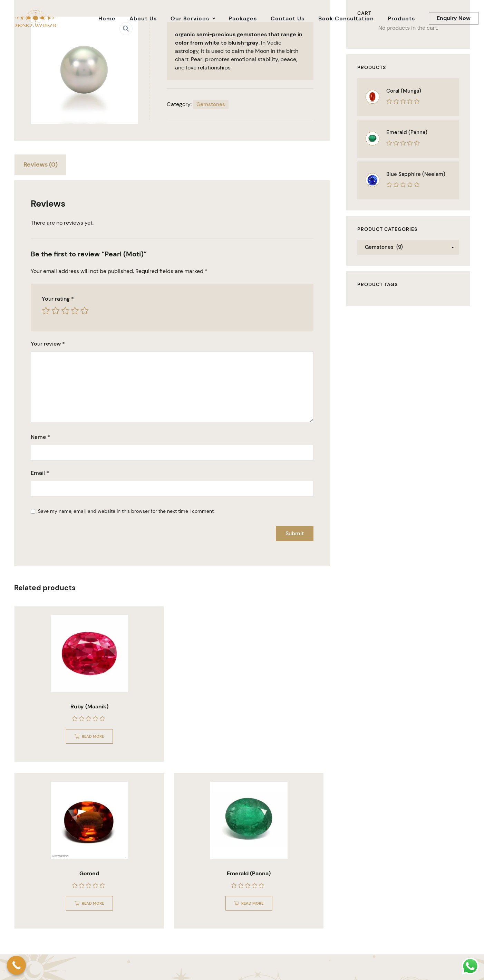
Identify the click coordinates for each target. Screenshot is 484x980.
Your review (48, 344)
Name (40, 437)
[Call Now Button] (16, 965)
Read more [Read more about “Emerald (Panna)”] (284, 735)
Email (40, 473)
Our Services (430, 967)
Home (375, 967)
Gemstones (211, 104)
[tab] (41, 166)
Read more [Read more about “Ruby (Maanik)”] (66, 735)
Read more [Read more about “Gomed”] (175, 735)
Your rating (58, 299)
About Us (399, 967)
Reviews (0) (41, 164)
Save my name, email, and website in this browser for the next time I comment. (126, 511)
